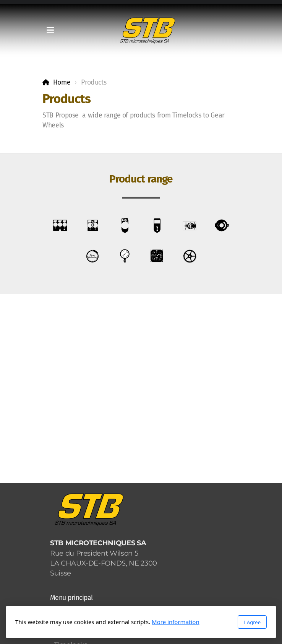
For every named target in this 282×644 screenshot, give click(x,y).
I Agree (252, 622)
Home (62, 82)
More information (176, 622)
